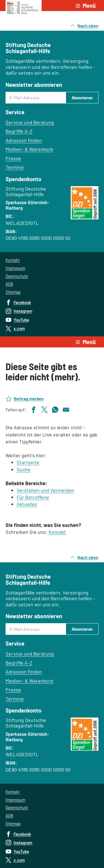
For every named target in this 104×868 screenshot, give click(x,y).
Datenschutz (17, 276)
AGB (9, 284)
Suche (24, 469)
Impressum (15, 268)
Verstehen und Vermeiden (45, 490)
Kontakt (13, 260)
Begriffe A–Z (19, 131)
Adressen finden (24, 140)
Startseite (28, 462)
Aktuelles (27, 504)
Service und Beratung (30, 122)
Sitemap (13, 292)
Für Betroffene (33, 497)
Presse (13, 158)
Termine (15, 167)
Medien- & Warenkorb (29, 149)
